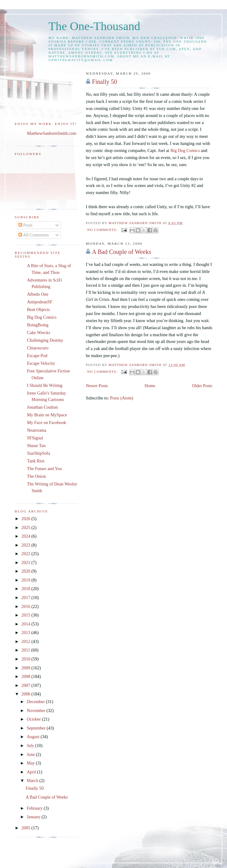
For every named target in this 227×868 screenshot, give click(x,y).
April (32, 772)
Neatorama (37, 430)
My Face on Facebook (46, 422)
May (31, 763)
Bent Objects (38, 309)
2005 (26, 828)
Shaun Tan (36, 446)
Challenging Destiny (45, 340)
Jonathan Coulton (42, 407)
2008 (26, 676)
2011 (26, 650)
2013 (26, 633)
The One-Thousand (94, 26)
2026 (26, 519)
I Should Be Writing (45, 385)
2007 (26, 685)
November (37, 710)
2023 (26, 545)
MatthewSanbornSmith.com (52, 133)
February (35, 808)
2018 (26, 589)
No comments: (103, 230)
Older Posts (202, 386)
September (37, 728)
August (34, 737)
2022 (26, 554)
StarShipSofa (38, 453)
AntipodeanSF (40, 302)
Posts (25, 225)
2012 (26, 641)
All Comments (34, 235)
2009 (26, 668)
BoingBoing (38, 325)
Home (150, 386)
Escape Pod (37, 356)
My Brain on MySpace (47, 415)
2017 (26, 597)
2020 (26, 571)
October (34, 719)
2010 (26, 659)
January (34, 817)
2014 (26, 624)
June (31, 754)
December (36, 702)
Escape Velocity (41, 363)
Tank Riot (36, 461)
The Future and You (44, 469)
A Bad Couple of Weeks (122, 252)
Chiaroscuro (38, 348)
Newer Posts (97, 386)
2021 (26, 562)
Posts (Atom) (121, 398)
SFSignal (35, 438)
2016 (26, 606)
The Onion (37, 476)
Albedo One (38, 294)
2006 (26, 694)
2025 (26, 527)
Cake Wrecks (39, 333)
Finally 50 (105, 82)
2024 (26, 536)
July (31, 745)
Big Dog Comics (185, 150)
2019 (26, 580)
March (33, 780)
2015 (26, 615)
